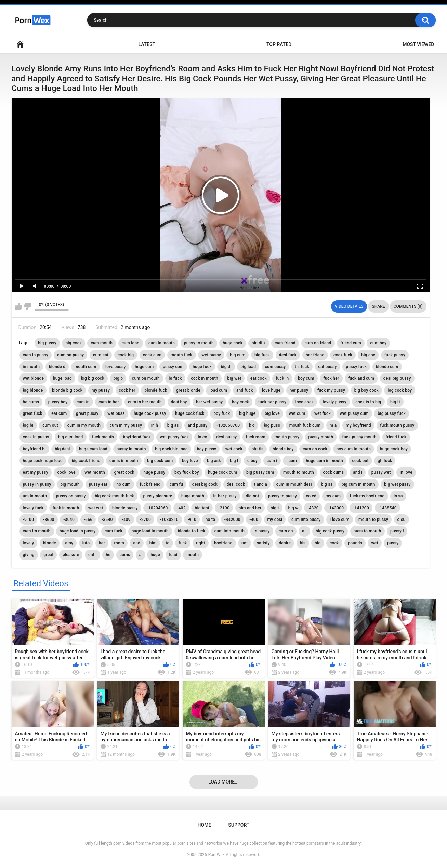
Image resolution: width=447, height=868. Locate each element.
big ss (327, 484)
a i (304, 531)
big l (234, 461)
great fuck (33, 413)
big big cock (93, 378)
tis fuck (302, 367)
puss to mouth (367, 531)
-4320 (313, 508)
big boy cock (366, 390)
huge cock (233, 343)
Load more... (223, 782)
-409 (126, 520)
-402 (181, 508)
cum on (286, 531)
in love (406, 472)
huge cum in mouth (325, 461)
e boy (252, 461)
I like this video (19, 306)
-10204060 (157, 508)
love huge (271, 390)
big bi (28, 425)
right (200, 543)
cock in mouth (205, 378)
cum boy (378, 343)
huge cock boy (394, 449)
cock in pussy (36, 437)
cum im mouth (37, 531)
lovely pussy (335, 402)
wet (374, 543)
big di (226, 367)
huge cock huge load (43, 461)
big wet (234, 378)
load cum (218, 390)
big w (293, 508)
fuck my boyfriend (367, 496)
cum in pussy (36, 355)
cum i (272, 461)
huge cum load (93, 449)
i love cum (340, 520)
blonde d (57, 367)
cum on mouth (146, 378)
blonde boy (283, 449)
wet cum (297, 413)
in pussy (262, 531)
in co (202, 437)
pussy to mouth (199, 343)
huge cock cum (222, 472)
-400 (254, 520)
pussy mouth (321, 437)
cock (334, 543)
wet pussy (211, 355)
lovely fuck (33, 508)
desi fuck (288, 355)
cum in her (109, 402)
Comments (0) (408, 306)
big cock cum (160, 461)
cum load (131, 343)
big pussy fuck (392, 413)
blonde (50, 543)
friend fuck (396, 437)
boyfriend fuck (137, 437)
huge (155, 555)
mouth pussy (287, 437)
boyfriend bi (34, 449)
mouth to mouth (299, 472)
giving (29, 555)
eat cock (259, 378)
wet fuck (323, 413)
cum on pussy (70, 355)
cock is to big (368, 402)
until (93, 555)
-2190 (224, 508)
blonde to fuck (192, 531)
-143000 (336, 508)
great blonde (188, 390)
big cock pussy (330, 531)
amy (69, 543)
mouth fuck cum (305, 425)
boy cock (240, 402)
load (173, 555)
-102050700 (228, 425)
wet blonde (34, 378)
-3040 (69, 520)
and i (358, 472)
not (245, 543)
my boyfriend (358, 425)
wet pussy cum (354, 413)
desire (285, 543)
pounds (355, 543)
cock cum (152, 355)
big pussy (47, 343)
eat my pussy (36, 472)
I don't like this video (28, 306)
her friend (315, 355)
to (167, 543)
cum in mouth (162, 343)
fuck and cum (361, 378)
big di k (259, 343)
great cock (124, 472)
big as (173, 425)
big (318, 543)
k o (252, 425)
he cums (31, 402)
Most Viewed (418, 44)
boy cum (306, 378)
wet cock (234, 449)
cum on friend (318, 343)
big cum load (71, 437)
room (119, 543)
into (86, 543)
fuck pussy (395, 355)
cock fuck (343, 355)
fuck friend (150, 484)
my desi (275, 520)
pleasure (71, 555)
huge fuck (202, 367)
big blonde (33, 390)
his (303, 543)
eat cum (59, 413)
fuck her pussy (272, 402)
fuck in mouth (66, 508)
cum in (83, 402)
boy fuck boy (187, 472)
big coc (368, 355)
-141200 (361, 508)
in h (155, 425)
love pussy (116, 367)
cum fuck (114, 531)
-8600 (49, 520)
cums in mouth (124, 461)
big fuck (262, 355)
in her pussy (225, 496)
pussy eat (98, 484)
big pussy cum (260, 472)
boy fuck (222, 413)
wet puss (116, 413)
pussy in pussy (37, 484)
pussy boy (58, 402)
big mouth (70, 484)
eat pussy (327, 367)
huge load (62, 378)
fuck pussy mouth (359, 437)
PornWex (216, 855)
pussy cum (173, 367)
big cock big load (171, 449)
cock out (360, 461)
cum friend (285, 343)
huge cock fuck (190, 413)
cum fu (176, 484)
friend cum (351, 343)
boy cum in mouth (354, 449)
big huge (247, 413)
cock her (127, 390)
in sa (398, 496)
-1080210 (169, 520)
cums (125, 555)
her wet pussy (209, 402)
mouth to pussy (373, 520)
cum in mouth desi (294, 484)
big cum (238, 355)
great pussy (87, 413)
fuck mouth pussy (397, 425)
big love (272, 413)
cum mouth (102, 343)
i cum (292, 461)
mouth (193, 555)
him (153, 543)
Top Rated (279, 44)
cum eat (101, 355)
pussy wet (381, 472)
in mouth (31, 367)
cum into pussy (306, 520)
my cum (333, 496)
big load (248, 367)
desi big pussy (397, 378)
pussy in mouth (131, 449)
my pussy (101, 390)
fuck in (282, 378)
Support (239, 825)
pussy (393, 543)
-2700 (145, 520)
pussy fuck (356, 367)
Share (378, 306)
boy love (190, 461)
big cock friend (86, 461)
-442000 (232, 520)
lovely (29, 543)
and (137, 543)
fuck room (256, 437)
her (102, 543)
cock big (126, 355)
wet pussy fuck (174, 437)
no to (211, 520)
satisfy (263, 543)
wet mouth (95, 472)
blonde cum (387, 367)
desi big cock (205, 484)
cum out (50, 425)
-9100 (29, 520)
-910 (192, 520)
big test (202, 508)
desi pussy (226, 437)
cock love (66, 472)
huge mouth (193, 496)
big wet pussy (397, 484)
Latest (147, 44)
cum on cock (315, 449)
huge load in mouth (150, 531)
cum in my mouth (84, 425)
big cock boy (400, 390)
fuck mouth (103, 437)
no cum (123, 484)
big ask (214, 461)
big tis (258, 449)
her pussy (299, 390)
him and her (250, 508)
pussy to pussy (282, 496)
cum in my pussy (126, 425)
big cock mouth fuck (114, 496)
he (108, 555)
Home (20, 45)
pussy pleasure (158, 496)
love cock (305, 402)
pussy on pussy (71, 496)
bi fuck (175, 378)
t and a (261, 484)
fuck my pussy (331, 390)
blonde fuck (156, 390)
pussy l (397, 531)
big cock (74, 343)
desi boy (179, 402)
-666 (88, 520)
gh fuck (385, 461)
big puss (272, 425)
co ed (311, 496)
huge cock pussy (150, 413)
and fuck (245, 390)
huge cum (144, 367)
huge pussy (154, 472)
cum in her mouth (145, 402)
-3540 (107, 520)
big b (118, 378)
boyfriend (223, 543)
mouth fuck (182, 355)
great (48, 555)
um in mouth (35, 496)
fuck (183, 543)
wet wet (96, 508)
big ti (395, 402)
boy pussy (207, 449)
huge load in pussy (77, 531)
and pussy (198, 425)
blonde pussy (125, 508)
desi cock (236, 484)
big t (275, 508)
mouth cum (86, 367)
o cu (402, 520)
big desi (62, 449)
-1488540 (387, 508)
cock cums (334, 472)
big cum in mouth (358, 484)
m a (333, 425)
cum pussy (275, 367)
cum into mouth (230, 531)
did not (252, 496)
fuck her (331, 378)
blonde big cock (67, 390)
